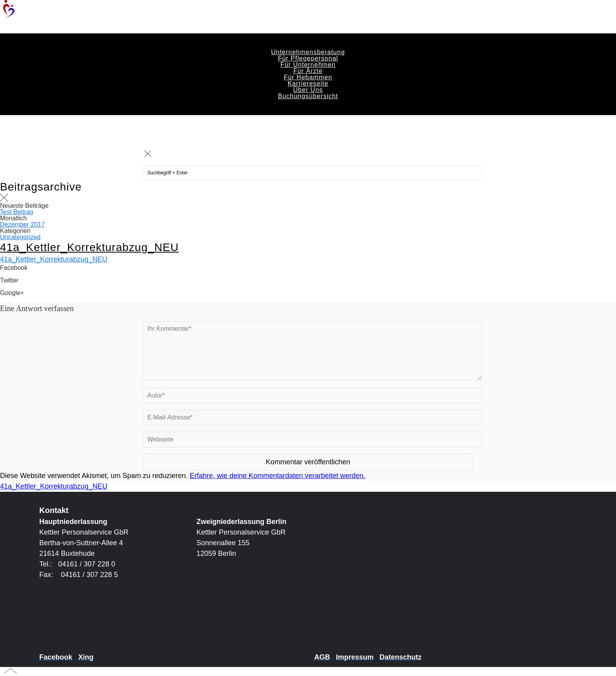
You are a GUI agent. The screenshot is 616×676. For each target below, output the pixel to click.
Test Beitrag (16, 212)
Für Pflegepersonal (308, 58)
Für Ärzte (308, 71)
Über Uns (308, 90)
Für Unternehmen (308, 65)
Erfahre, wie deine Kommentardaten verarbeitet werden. (278, 476)
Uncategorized (20, 237)
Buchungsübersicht (308, 96)
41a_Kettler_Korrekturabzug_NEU (89, 247)
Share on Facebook (27, 274)
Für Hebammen (308, 77)
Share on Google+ (26, 299)
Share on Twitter (23, 287)
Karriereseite (308, 83)
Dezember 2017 (22, 224)
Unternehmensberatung (308, 52)
